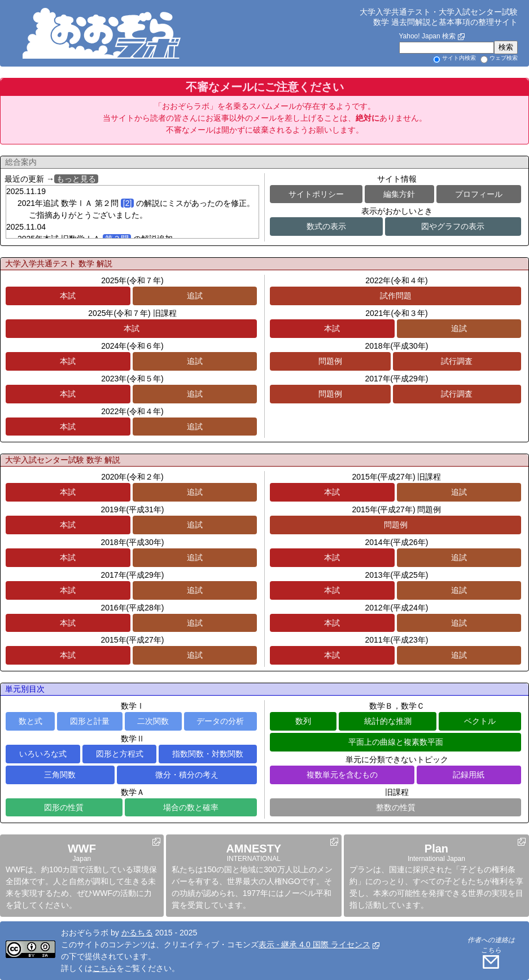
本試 (68, 296)
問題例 (330, 361)
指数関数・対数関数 (208, 754)
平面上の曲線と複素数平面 (396, 742)
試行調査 (457, 361)
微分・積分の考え (187, 775)
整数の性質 (396, 807)
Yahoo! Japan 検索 (427, 36)
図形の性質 (64, 807)
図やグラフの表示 (453, 226)
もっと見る (76, 179)
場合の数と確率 (191, 807)
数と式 (30, 721)
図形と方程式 (120, 754)
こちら (104, 968)
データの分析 (220, 721)
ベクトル (480, 721)
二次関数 (153, 721)
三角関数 (60, 775)
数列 (303, 721)
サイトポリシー (316, 194)
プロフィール (479, 194)
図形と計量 (90, 721)
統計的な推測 (388, 721)
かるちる (137, 933)
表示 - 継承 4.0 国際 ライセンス (314, 944)
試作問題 (396, 296)
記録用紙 (469, 775)
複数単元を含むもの (342, 775)
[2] (128, 203)
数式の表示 (326, 226)
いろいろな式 (43, 754)
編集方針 (399, 194)
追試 (195, 296)
